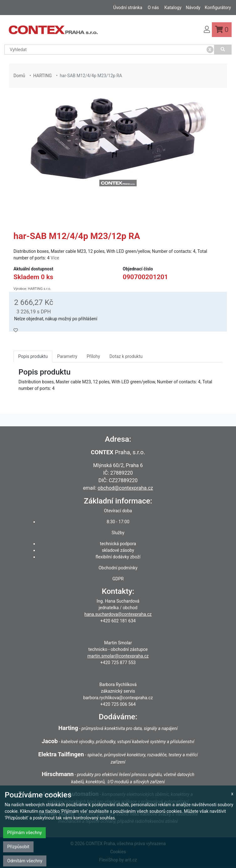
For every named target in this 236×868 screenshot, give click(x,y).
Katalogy (173, 8)
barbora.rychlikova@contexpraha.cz (118, 698)
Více (55, 258)
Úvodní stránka (128, 8)
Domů (19, 76)
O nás (153, 8)
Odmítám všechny (25, 861)
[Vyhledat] (223, 50)
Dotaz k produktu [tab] (126, 356)
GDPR (118, 579)
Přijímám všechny (24, 833)
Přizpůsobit (18, 847)
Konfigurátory (218, 8)
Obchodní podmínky (118, 568)
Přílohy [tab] (93, 356)
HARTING (42, 76)
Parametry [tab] (67, 356)
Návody (193, 8)
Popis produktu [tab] (33, 356)
